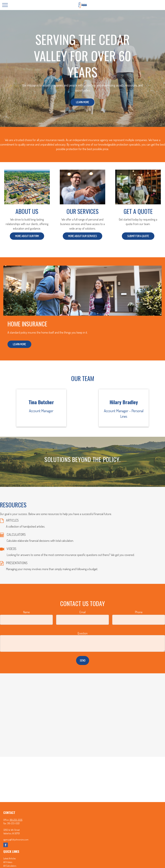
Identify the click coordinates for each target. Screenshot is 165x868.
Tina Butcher (41, 402)
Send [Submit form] (83, 660)
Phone (139, 612)
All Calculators (10, 866)
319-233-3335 (16, 820)
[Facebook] (6, 845)
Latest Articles (9, 858)
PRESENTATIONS (17, 563)
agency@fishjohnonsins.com (16, 840)
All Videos (8, 862)
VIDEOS (11, 549)
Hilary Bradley (124, 402)
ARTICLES (12, 520)
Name (26, 612)
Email (82, 612)
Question (83, 633)
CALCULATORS (16, 534)
